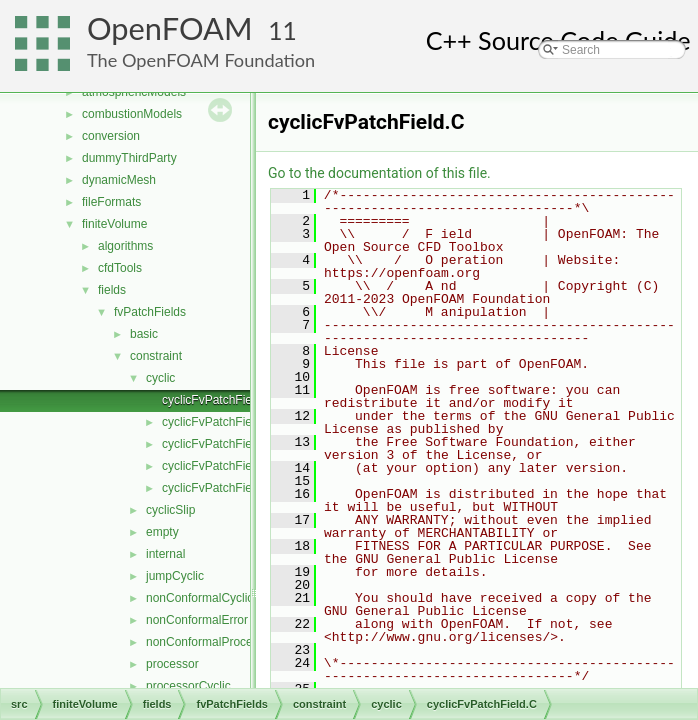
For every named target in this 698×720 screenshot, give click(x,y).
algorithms (125, 246)
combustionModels (132, 114)
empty (162, 532)
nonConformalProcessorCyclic (226, 642)
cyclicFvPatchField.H (217, 422)
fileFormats (111, 202)
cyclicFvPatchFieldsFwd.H (232, 488)
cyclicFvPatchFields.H (220, 466)
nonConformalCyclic (199, 598)
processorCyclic (188, 686)
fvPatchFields (150, 312)
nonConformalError (197, 620)
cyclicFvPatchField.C (217, 400)
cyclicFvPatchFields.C (220, 444)
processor (172, 664)
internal (165, 554)
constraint (156, 356)
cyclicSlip (170, 510)
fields (112, 290)
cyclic (160, 378)
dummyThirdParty (129, 158)
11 (282, 30)
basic (144, 334)
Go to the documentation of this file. (379, 173)
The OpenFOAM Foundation (201, 60)
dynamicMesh (119, 180)
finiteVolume (114, 224)
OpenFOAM (170, 28)
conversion (111, 136)
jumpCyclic (175, 576)
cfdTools (120, 268)
